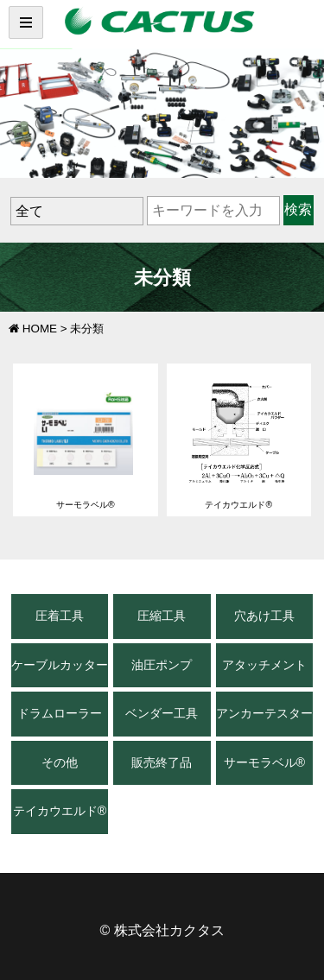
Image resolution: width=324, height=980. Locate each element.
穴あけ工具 (264, 616)
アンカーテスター (264, 713)
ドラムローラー (60, 713)
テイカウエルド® (60, 811)
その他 (60, 762)
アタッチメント (264, 665)
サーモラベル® (265, 762)
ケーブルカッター (60, 665)
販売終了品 (162, 762)
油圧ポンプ (162, 665)
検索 (298, 209)
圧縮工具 (162, 616)
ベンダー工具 (162, 713)
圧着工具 (60, 616)
